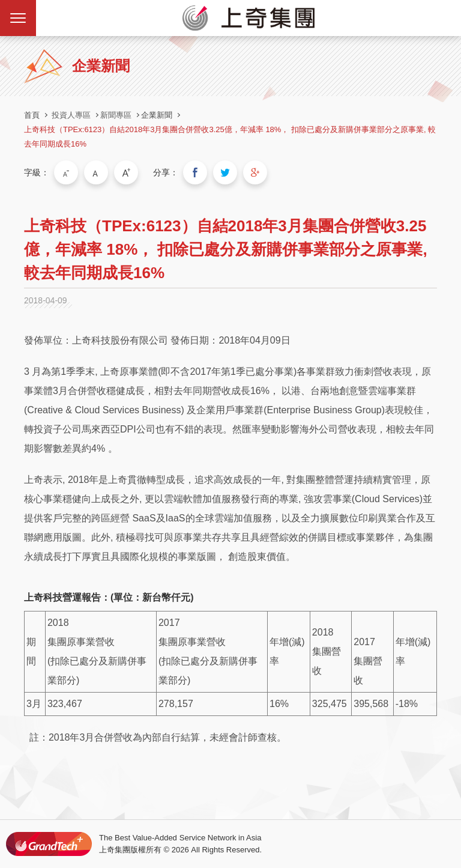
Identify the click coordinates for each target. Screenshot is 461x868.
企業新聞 (157, 115)
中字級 (96, 172)
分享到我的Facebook (195, 172)
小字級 (66, 172)
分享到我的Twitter (225, 172)
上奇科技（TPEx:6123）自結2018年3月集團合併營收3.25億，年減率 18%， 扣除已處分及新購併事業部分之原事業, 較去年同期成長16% (230, 137)
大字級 (126, 172)
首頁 (32, 115)
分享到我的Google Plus (255, 172)
